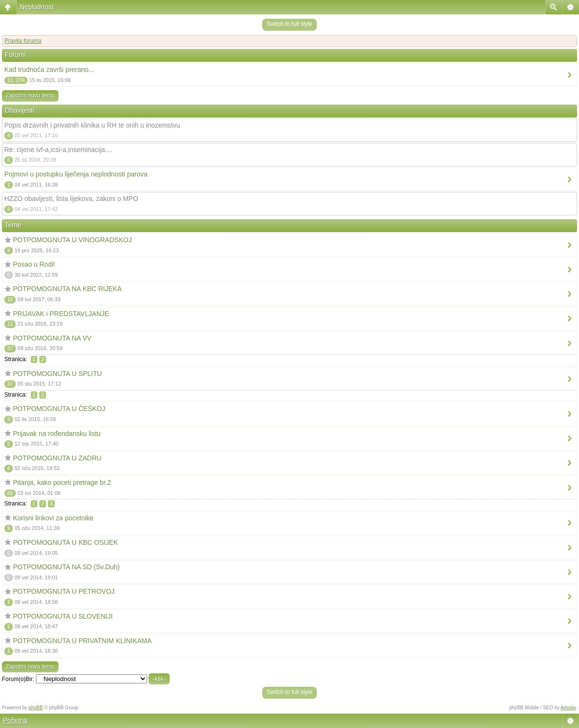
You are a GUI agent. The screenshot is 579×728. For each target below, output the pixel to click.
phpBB (36, 708)
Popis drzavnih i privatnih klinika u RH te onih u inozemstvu (92, 125)
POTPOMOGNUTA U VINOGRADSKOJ (72, 240)
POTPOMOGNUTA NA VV (52, 338)
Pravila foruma (23, 41)
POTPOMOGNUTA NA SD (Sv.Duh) (66, 567)
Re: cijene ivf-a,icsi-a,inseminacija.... (58, 150)
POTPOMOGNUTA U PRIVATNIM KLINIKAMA (82, 641)
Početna (15, 720)
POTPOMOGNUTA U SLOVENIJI (63, 616)
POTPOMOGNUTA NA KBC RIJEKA (67, 289)
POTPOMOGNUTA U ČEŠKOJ (59, 409)
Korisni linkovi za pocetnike (53, 518)
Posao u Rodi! (34, 264)
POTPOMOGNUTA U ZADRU (57, 458)
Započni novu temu (30, 95)
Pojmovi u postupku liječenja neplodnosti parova (76, 174)
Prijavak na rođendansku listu (57, 434)
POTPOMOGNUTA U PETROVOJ (64, 591)
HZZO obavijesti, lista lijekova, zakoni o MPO (71, 199)
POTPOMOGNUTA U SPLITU (58, 374)
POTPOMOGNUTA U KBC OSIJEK (65, 542)
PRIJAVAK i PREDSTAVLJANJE (61, 314)
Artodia (568, 708)
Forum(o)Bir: (18, 679)
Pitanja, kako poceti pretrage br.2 (62, 482)
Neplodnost (37, 7)
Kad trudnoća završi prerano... (49, 70)
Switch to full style (289, 24)
